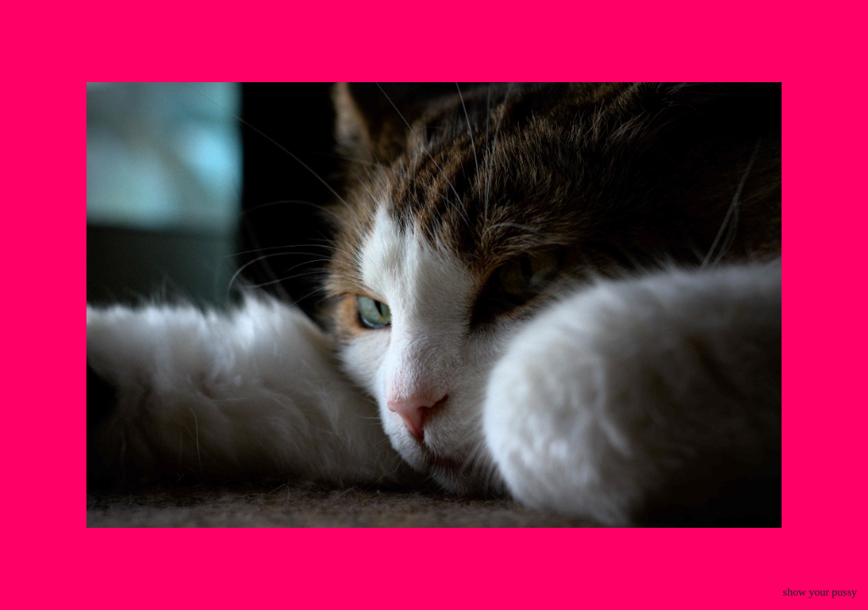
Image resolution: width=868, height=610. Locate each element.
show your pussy (820, 592)
